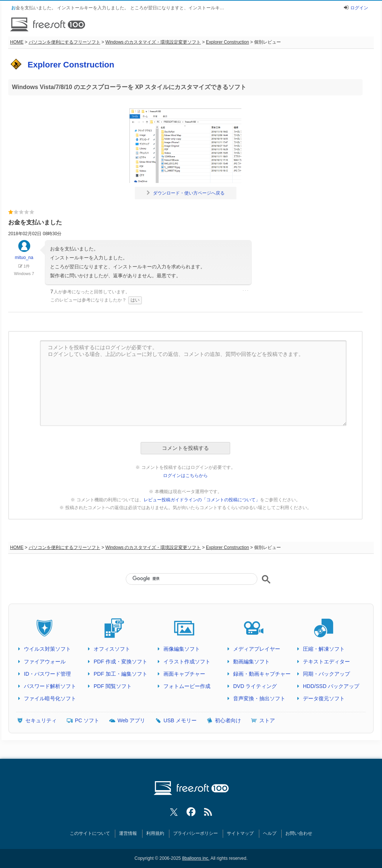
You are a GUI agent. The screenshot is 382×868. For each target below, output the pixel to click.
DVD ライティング (255, 686)
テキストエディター (326, 662)
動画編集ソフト (251, 662)
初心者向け (228, 720)
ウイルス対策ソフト (47, 649)
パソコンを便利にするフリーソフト (65, 42)
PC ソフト (87, 720)
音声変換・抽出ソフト (259, 698)
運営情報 (128, 833)
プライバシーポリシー (195, 833)
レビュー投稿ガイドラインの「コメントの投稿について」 (202, 500)
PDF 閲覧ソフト (113, 686)
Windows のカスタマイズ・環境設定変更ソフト (153, 42)
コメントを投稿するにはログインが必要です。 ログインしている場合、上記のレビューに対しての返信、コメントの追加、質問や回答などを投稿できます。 (193, 383)
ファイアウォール (45, 662)
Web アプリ (131, 720)
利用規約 (155, 833)
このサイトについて (90, 833)
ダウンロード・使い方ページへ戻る (186, 193)
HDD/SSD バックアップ (331, 686)
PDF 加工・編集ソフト (120, 674)
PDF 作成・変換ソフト (120, 662)
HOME (17, 42)
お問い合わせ (299, 833)
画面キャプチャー (184, 674)
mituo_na (24, 253)
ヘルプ (270, 833)
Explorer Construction (227, 42)
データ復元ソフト (324, 698)
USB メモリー (180, 720)
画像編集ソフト (182, 649)
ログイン (359, 8)
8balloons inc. (196, 858)
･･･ (245, 291)
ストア (267, 720)
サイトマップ (240, 833)
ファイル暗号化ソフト (50, 698)
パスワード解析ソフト (50, 686)
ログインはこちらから (185, 476)
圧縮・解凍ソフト (324, 649)
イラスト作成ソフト (187, 662)
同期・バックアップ (326, 674)
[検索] (191, 578)
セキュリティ (41, 720)
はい (135, 300)
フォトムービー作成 (187, 686)
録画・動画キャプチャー (262, 674)
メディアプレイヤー (257, 649)
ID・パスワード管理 (47, 674)
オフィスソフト (112, 649)
